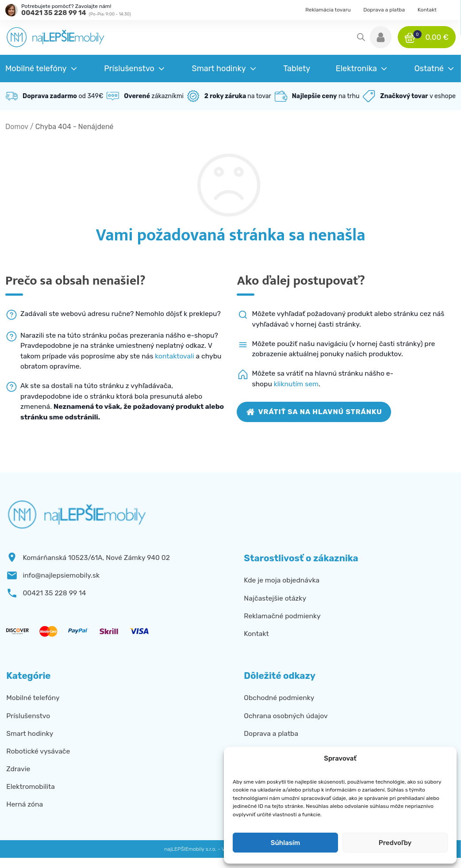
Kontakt (427, 10)
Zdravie (18, 769)
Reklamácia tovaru (328, 10)
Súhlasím (285, 843)
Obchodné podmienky (279, 698)
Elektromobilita (31, 786)
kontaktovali (175, 356)
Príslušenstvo (28, 716)
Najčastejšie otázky (275, 598)
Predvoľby (395, 843)
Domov (17, 127)
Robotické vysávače (38, 751)
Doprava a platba (384, 10)
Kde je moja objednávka (282, 580)
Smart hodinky (30, 733)
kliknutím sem (296, 384)
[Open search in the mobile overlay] (361, 37)
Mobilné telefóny (33, 698)
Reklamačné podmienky (282, 616)
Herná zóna (25, 804)
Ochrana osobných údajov (286, 716)
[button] (381, 37)
